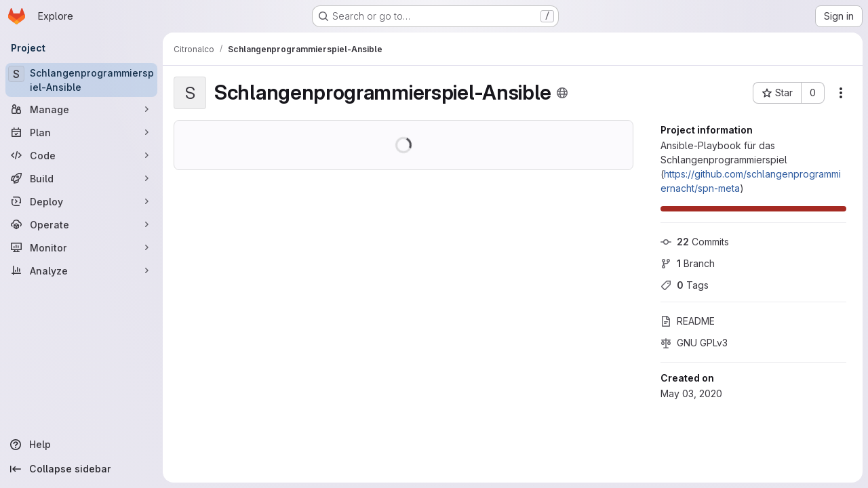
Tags (685, 285)
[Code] (81, 155)
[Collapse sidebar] (81, 469)
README (688, 321)
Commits (695, 242)
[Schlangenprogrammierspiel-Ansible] (81, 80)
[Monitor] (81, 247)
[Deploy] (81, 201)
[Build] (81, 178)
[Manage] (81, 109)
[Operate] (81, 224)
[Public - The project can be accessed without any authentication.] (562, 93)
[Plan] (81, 132)
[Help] (81, 445)
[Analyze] (81, 270)
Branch (688, 263)
